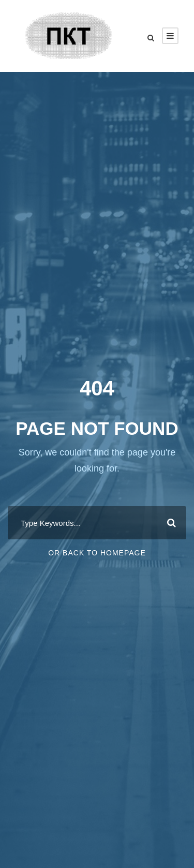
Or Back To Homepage (97, 553)
